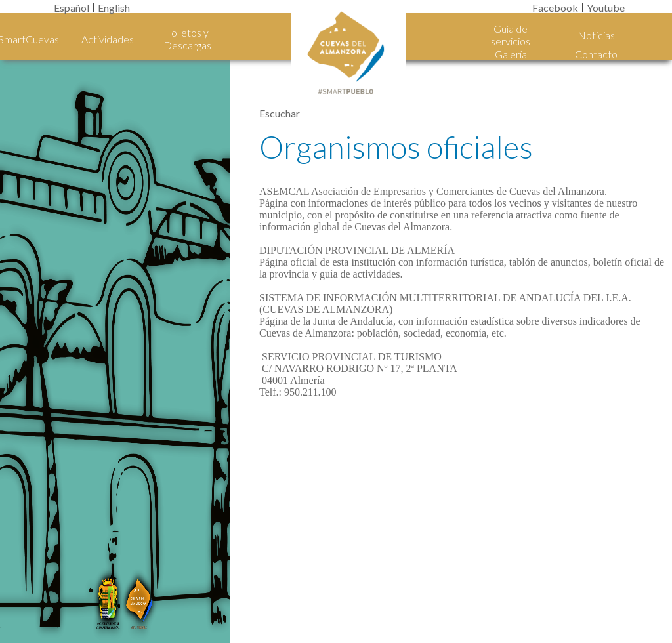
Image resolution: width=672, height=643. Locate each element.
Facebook (555, 8)
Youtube (606, 8)
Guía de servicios (511, 35)
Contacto (596, 54)
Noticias (596, 35)
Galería (511, 54)
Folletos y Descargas (187, 39)
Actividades (108, 39)
